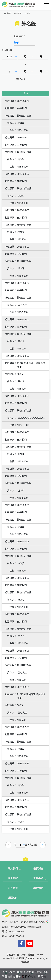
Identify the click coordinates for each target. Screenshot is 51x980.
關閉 (41, 977)
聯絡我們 (38, 888)
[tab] (13, 869)
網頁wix (13, 898)
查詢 (26, 93)
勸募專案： (20, 36)
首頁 (7, 13)
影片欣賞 (13, 888)
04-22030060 (17, 932)
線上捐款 (13, 878)
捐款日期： (8, 50)
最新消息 (38, 869)
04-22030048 (17, 936)
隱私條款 (22, 955)
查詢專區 (18, 13)
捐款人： (21, 79)
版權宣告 (11, 955)
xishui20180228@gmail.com (26, 927)
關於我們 (13, 869)
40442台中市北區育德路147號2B (29, 922)
